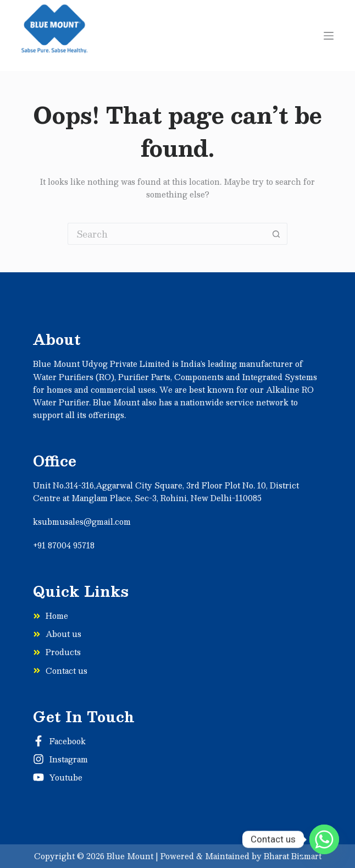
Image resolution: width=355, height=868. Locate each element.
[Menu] (329, 36)
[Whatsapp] (324, 839)
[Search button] (276, 234)
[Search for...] (167, 234)
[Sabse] (55, 35)
